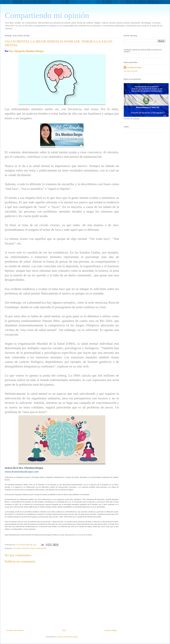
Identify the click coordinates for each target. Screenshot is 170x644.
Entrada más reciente (15, 630)
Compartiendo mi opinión (47, 15)
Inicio (64, 630)
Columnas (17, 548)
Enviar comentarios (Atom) (67, 637)
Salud (33, 548)
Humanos (26, 548)
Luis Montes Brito (23, 545)
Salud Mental (41, 548)
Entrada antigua (111, 630)
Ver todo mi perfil (130, 71)
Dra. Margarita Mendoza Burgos (26, 51)
